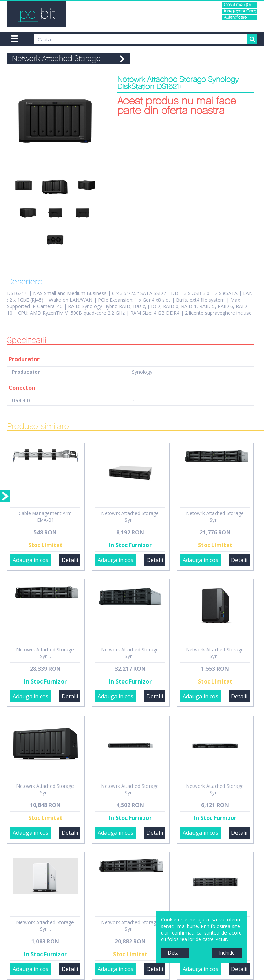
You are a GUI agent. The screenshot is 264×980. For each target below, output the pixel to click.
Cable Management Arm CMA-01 (45, 517)
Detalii (70, 560)
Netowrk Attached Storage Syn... (130, 517)
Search (252, 39)
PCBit (36, 14)
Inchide (227, 953)
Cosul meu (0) (237, 5)
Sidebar (5, 496)
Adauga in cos (31, 560)
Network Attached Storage (56, 59)
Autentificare (235, 17)
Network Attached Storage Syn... (130, 653)
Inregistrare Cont (240, 11)
